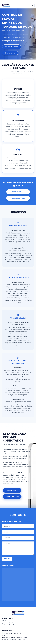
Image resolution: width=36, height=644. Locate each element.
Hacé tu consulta (18, 192)
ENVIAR (7, 559)
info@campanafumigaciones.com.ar (16, 638)
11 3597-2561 (8, 633)
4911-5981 (7, 635)
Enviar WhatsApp (12, 47)
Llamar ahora (10, 53)
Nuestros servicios (18, 198)
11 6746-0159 (18, 633)
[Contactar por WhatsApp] (18, 1)
